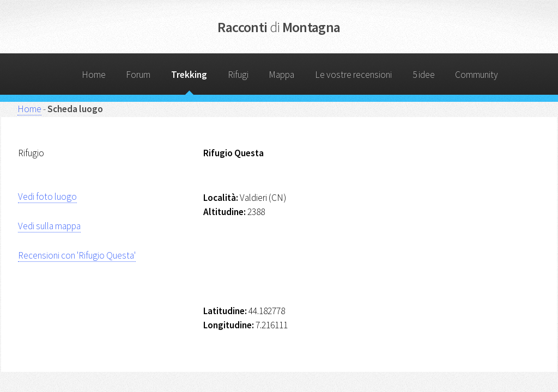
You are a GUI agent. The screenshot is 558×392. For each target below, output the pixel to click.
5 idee (424, 75)
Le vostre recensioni (353, 75)
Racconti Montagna (279, 27)
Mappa (281, 75)
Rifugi (238, 75)
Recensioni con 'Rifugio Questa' (77, 255)
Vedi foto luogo (47, 197)
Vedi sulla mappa (49, 226)
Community (477, 75)
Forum (138, 75)
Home (94, 75)
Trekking (189, 75)
